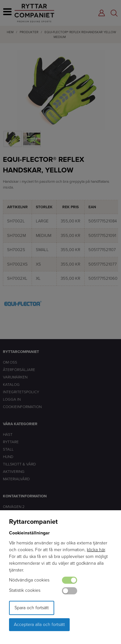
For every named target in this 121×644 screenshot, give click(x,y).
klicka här (96, 550)
